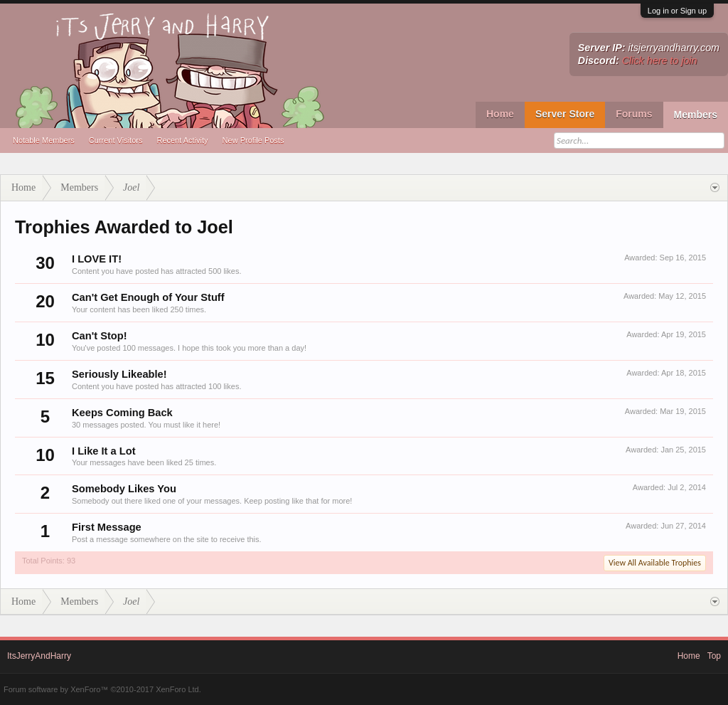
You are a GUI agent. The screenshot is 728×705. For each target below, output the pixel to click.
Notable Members (44, 140)
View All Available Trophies (655, 563)
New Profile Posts (253, 140)
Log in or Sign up (677, 11)
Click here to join (660, 60)
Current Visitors (116, 140)
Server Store (565, 114)
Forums (634, 114)
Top (714, 656)
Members (696, 115)
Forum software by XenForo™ (102, 689)
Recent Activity (182, 140)
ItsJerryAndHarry (39, 656)
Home (500, 114)
